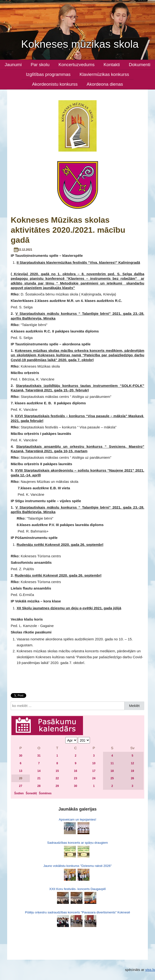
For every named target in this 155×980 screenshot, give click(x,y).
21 (39, 778)
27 (21, 786)
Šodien (19, 793)
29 (57, 786)
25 (112, 778)
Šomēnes (45, 793)
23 (75, 778)
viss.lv (150, 970)
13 (21, 771)
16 (75, 771)
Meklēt (134, 706)
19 (132, 771)
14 (39, 771)
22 (57, 778)
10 (94, 763)
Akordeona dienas (105, 84)
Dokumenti (139, 65)
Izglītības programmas (48, 74)
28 (39, 786)
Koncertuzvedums (76, 65)
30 (21, 756)
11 (112, 763)
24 (94, 778)
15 (57, 771)
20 (21, 778)
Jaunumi (13, 65)
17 (94, 771)
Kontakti (112, 65)
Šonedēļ (31, 793)
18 (112, 771)
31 (39, 756)
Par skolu (40, 65)
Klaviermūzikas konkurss (104, 74)
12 (132, 763)
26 (132, 778)
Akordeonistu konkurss (55, 84)
